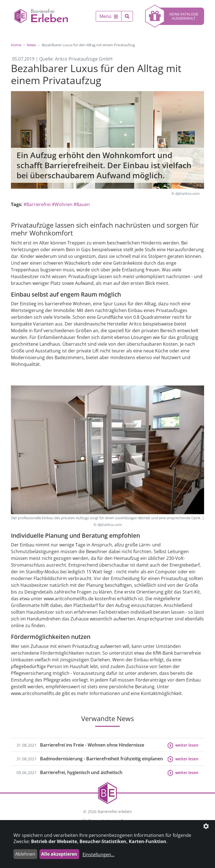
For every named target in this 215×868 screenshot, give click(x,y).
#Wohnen (62, 204)
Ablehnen (25, 854)
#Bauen (82, 204)
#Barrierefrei (37, 204)
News (31, 45)
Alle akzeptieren (59, 854)
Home (16, 45)
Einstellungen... (99, 855)
